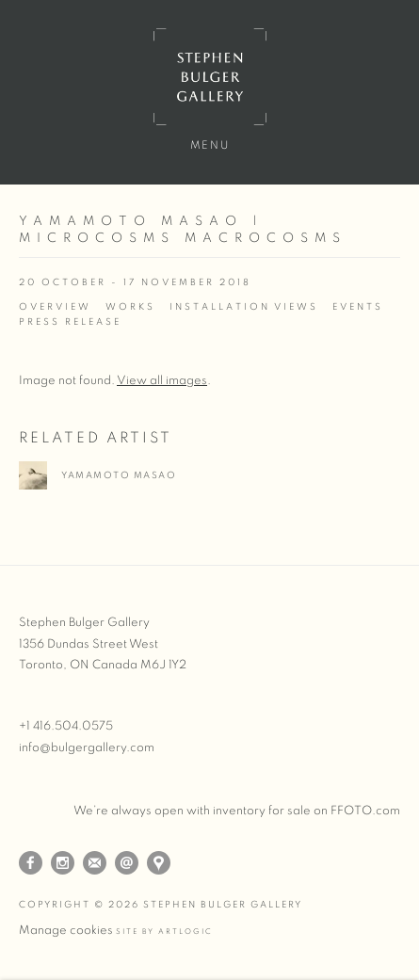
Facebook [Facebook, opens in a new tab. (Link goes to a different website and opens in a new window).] (31, 863)
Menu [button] (209, 145)
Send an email (127, 863)
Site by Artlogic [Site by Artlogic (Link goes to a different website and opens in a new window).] (164, 932)
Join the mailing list (95, 863)
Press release (70, 322)
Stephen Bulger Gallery (209, 77)
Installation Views (244, 307)
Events (358, 307)
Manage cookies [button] (66, 931)
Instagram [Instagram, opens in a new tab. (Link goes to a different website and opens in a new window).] (63, 863)
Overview (55, 307)
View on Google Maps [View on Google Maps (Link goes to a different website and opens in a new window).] (159, 863)
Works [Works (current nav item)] (130, 307)
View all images (162, 381)
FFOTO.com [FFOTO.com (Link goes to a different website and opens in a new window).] (365, 811)
